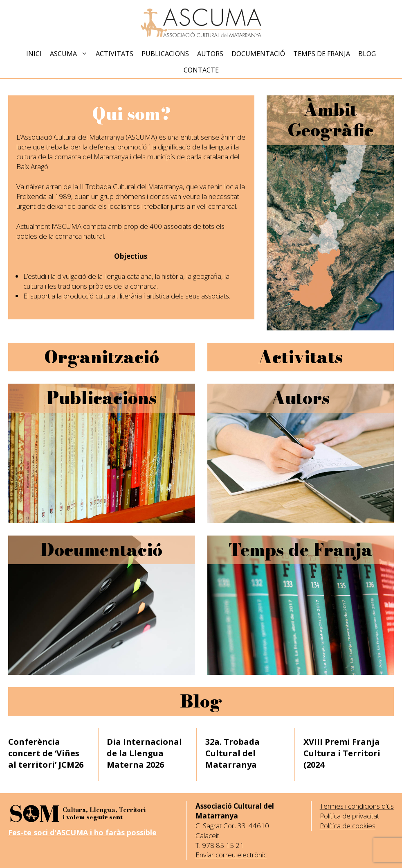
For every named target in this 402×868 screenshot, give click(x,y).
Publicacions (165, 54)
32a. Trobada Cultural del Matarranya (232, 753)
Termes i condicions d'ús (357, 806)
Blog (367, 54)
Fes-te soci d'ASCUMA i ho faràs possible (82, 832)
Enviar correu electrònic (231, 855)
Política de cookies (348, 826)
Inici (34, 54)
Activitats (115, 54)
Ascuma (71, 54)
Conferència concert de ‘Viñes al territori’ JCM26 (46, 753)
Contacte (201, 70)
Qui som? (131, 114)
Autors (210, 54)
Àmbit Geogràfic (330, 120)
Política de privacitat (349, 816)
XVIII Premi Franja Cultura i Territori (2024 (342, 753)
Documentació (258, 54)
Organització (102, 357)
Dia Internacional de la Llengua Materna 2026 (144, 753)
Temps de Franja (322, 54)
